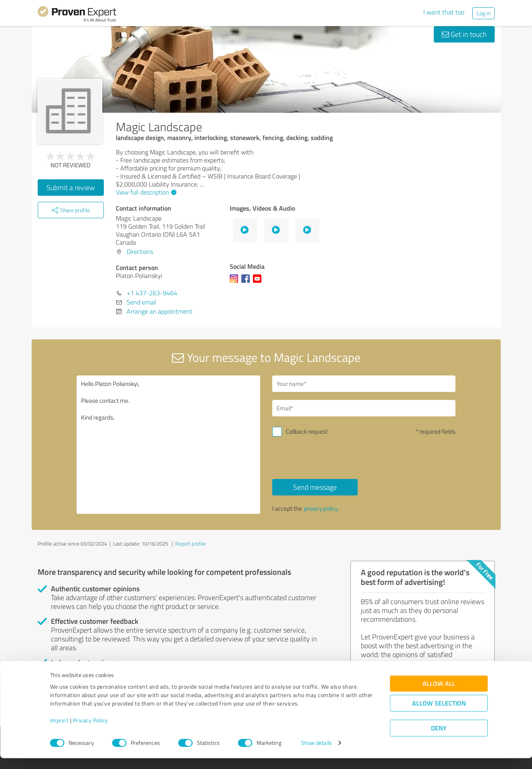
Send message (315, 487)
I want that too (444, 12)
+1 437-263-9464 (152, 293)
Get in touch (464, 34)
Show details (317, 754)
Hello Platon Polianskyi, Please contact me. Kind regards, (168, 445)
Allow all (439, 695)
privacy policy (321, 508)
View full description (145, 192)
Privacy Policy (90, 731)
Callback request (307, 431)
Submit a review (71, 187)
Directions (140, 252)
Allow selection (439, 714)
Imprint (60, 731)
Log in (483, 13)
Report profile (190, 544)
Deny (439, 739)
